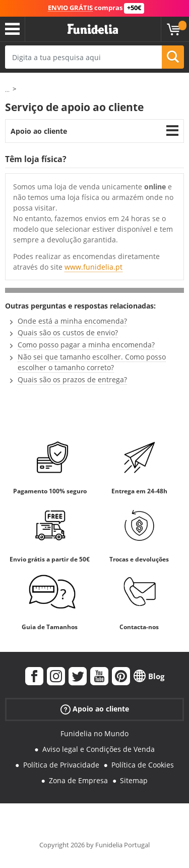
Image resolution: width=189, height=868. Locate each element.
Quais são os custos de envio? (68, 333)
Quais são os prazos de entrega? (72, 379)
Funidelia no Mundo (94, 733)
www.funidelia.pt (93, 267)
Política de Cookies (143, 765)
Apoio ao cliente (39, 131)
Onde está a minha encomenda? (72, 321)
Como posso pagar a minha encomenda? (86, 345)
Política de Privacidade (61, 765)
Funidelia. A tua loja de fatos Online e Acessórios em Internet (93, 29)
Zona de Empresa (78, 780)
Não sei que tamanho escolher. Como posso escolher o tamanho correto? (92, 362)
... (7, 90)
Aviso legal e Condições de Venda (99, 749)
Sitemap (134, 780)
